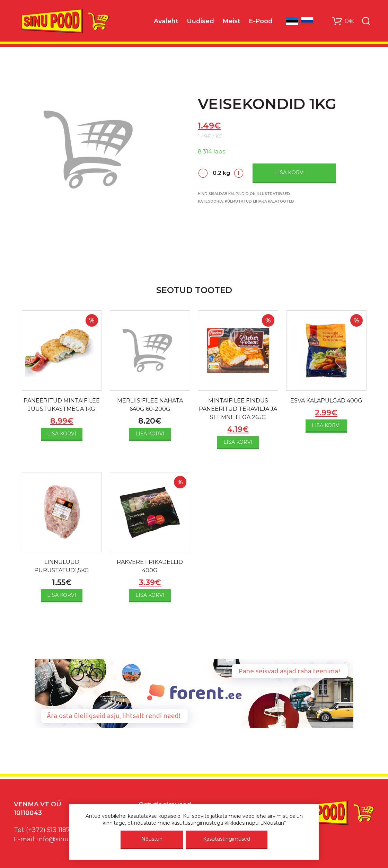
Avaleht (166, 21)
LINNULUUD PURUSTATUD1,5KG (62, 566)
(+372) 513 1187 (48, 830)
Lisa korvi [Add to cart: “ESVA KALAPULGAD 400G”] (326, 425)
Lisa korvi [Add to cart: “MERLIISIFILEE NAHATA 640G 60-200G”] (150, 434)
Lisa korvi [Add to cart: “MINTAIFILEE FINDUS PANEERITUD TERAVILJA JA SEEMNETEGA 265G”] (238, 442)
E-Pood (261, 21)
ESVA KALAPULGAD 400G (326, 401)
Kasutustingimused (227, 839)
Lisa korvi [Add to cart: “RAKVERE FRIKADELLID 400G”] (150, 595)
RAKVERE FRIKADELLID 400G (150, 566)
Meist (231, 21)
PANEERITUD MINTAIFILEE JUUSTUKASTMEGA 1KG (62, 405)
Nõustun (152, 839)
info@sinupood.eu (65, 839)
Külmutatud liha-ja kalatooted (259, 201)
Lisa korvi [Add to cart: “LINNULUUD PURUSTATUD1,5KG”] (62, 595)
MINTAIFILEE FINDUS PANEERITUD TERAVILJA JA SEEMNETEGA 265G (238, 409)
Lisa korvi (290, 172)
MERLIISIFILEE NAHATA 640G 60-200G (150, 405)
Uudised (200, 21)
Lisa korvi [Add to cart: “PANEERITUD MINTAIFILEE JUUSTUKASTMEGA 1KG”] (62, 434)
